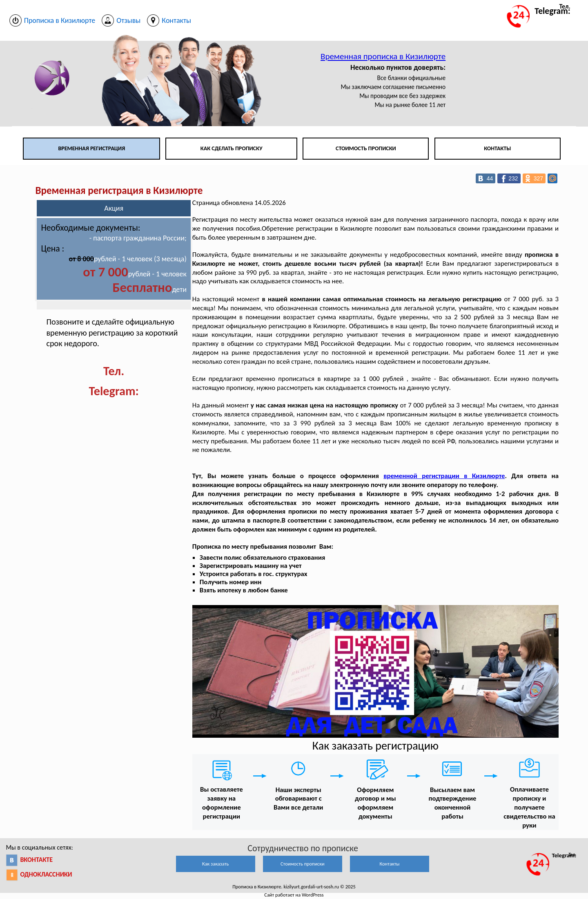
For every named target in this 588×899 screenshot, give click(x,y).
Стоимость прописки (366, 148)
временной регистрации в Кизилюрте (444, 476)
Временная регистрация (91, 148)
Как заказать (215, 864)
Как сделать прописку (232, 148)
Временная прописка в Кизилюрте (383, 56)
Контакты (497, 148)
